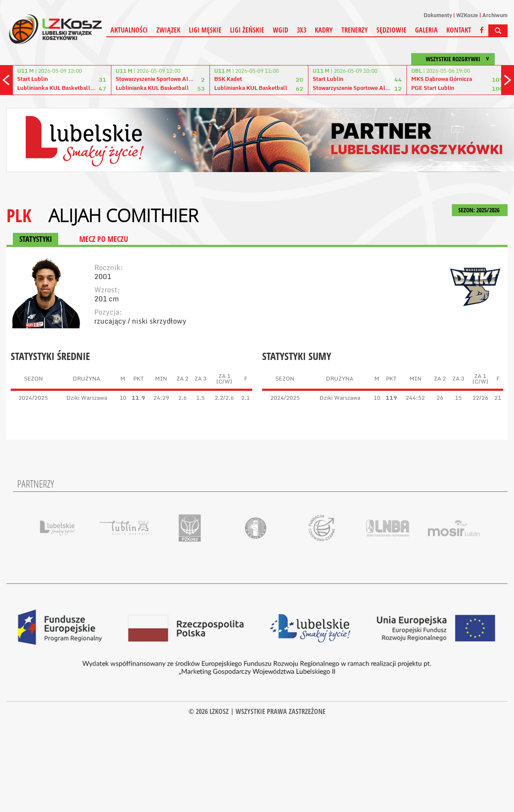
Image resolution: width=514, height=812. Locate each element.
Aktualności (129, 30)
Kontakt (459, 30)
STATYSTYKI (36, 239)
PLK (19, 215)
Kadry (324, 30)
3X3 (302, 30)
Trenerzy (355, 30)
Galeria (426, 30)
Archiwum (495, 15)
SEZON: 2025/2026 (480, 210)
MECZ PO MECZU (104, 239)
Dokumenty (438, 15)
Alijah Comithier (123, 215)
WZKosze (467, 15)
